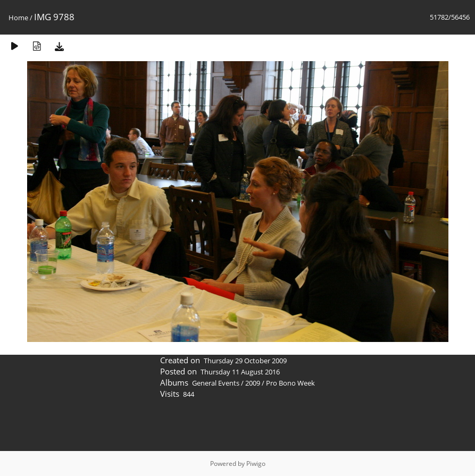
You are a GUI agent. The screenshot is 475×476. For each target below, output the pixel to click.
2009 (253, 383)
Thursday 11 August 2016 (240, 372)
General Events (216, 383)
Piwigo (256, 464)
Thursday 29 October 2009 (245, 361)
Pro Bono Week (290, 383)
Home (18, 18)
